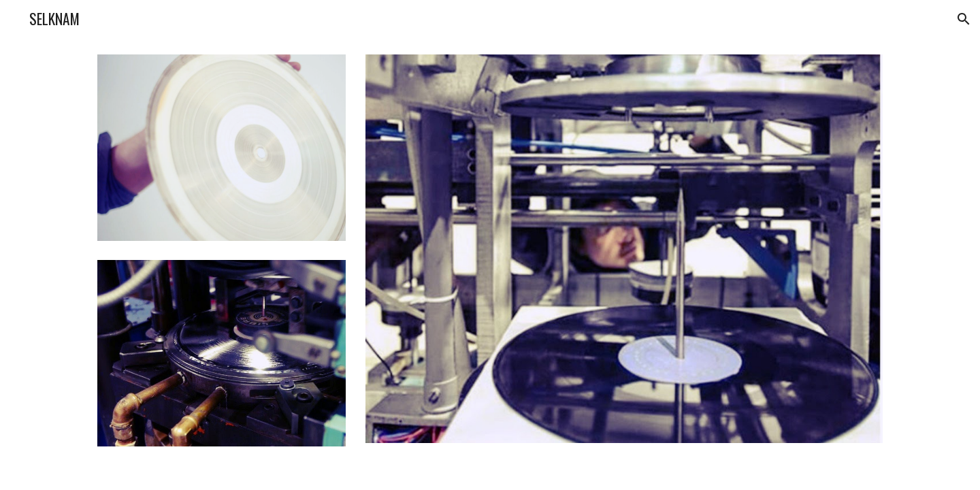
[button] (964, 19)
